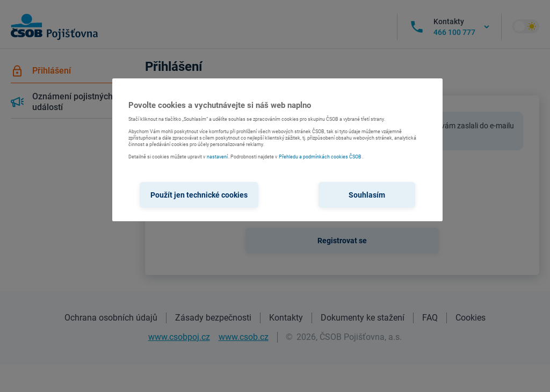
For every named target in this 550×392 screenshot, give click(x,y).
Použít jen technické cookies (199, 195)
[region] (277, 150)
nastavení (217, 157)
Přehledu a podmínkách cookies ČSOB (320, 157)
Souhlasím (367, 195)
